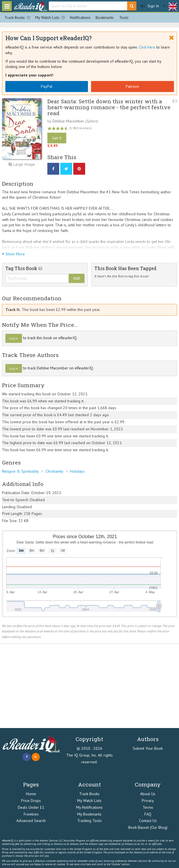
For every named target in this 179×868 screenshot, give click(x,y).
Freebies (31, 814)
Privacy (148, 801)
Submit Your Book (148, 748)
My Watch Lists (51, 18)
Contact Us (148, 821)
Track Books (19, 18)
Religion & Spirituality (20, 471)
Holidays (77, 471)
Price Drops (31, 801)
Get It (57, 138)
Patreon (132, 86)
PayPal (47, 86)
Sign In (150, 6)
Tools (124, 17)
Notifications (80, 17)
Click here (147, 47)
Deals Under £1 (31, 807)
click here (86, 864)
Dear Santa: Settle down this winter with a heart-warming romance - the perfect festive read (109, 107)
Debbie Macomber (68, 121)
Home (31, 794)
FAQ (148, 814)
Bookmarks (105, 17)
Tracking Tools (89, 821)
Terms (148, 807)
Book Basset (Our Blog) (148, 827)
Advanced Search (31, 821)
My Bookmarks (89, 814)
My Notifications (89, 807)
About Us (148, 794)
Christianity (54, 471)
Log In (14, 338)
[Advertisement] (89, 686)
